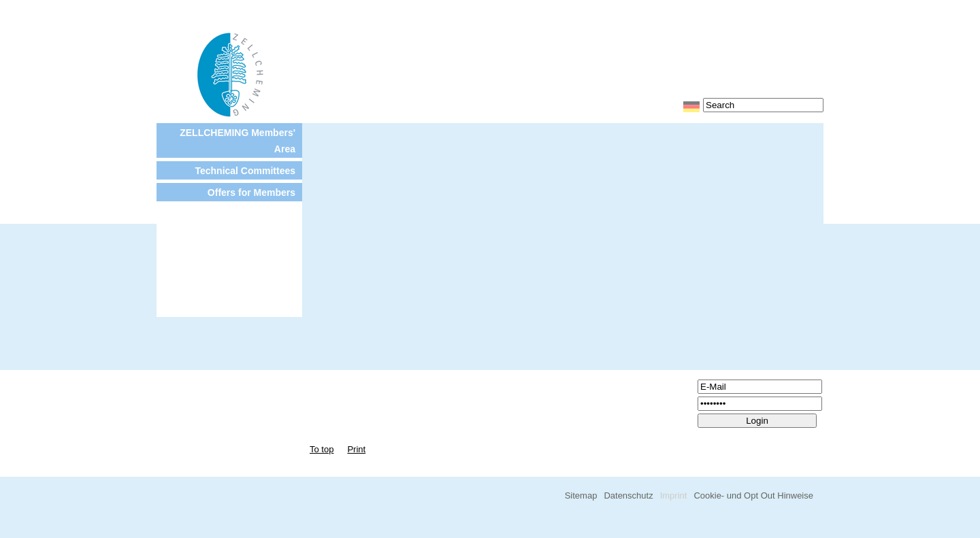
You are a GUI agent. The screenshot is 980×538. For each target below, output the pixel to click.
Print (356, 449)
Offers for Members (251, 192)
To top (322, 449)
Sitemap (581, 495)
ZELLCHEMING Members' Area (238, 141)
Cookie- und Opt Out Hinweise (753, 495)
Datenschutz (628, 495)
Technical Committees (245, 171)
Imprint (674, 495)
